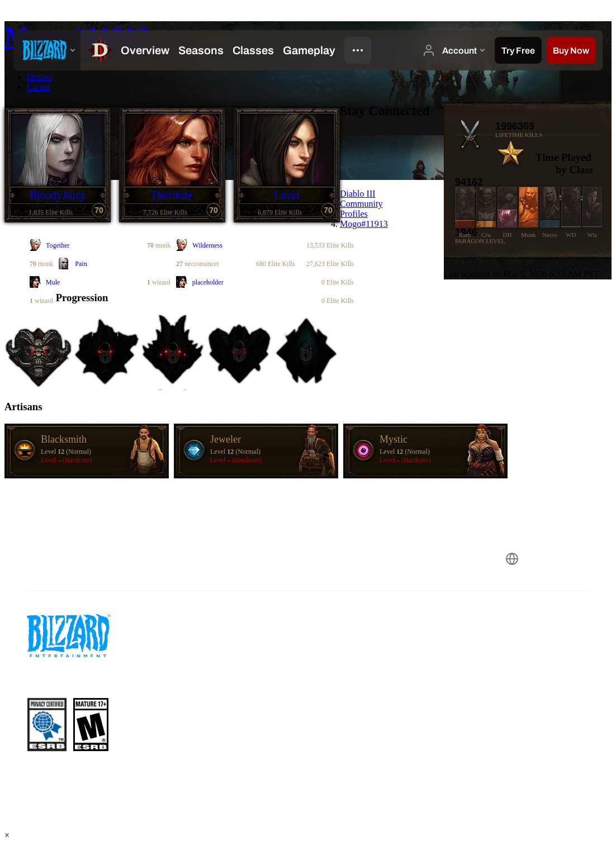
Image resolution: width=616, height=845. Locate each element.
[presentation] (47, 50)
